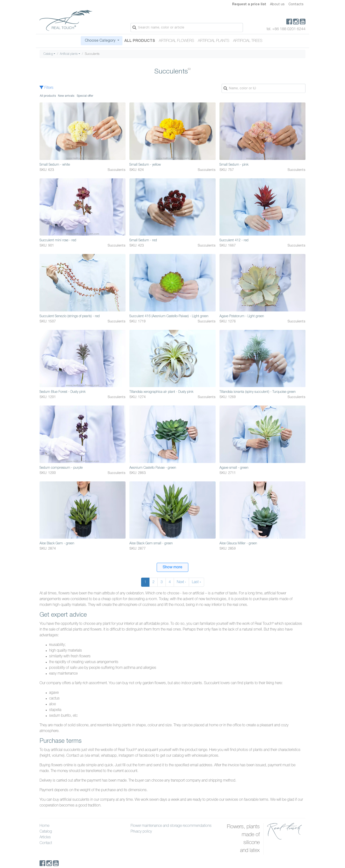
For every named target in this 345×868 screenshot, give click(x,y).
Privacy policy (141, 832)
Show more (172, 567)
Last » (196, 582)
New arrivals (66, 96)
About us (277, 4)
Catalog (48, 54)
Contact (46, 843)
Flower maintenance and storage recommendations (171, 826)
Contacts (296, 4)
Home (44, 826)
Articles (45, 837)
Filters (46, 88)
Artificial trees (248, 41)
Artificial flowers (176, 41)
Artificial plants (214, 41)
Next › (181, 582)
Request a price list (249, 4)
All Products (140, 41)
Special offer (85, 96)
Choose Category (100, 41)
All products (48, 96)
